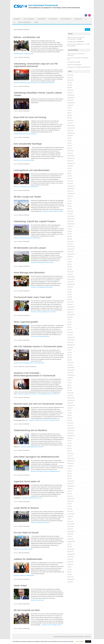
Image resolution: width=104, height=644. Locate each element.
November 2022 (71, 158)
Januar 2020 (70, 244)
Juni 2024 (69, 110)
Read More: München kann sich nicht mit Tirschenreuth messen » (45, 420)
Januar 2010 (70, 511)
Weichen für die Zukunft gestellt (74, 65)
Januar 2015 (70, 395)
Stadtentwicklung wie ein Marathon (30, 430)
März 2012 (70, 479)
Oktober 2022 (70, 161)
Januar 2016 (70, 365)
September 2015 (71, 375)
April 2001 (70, 574)
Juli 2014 (69, 410)
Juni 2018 (69, 292)
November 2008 (71, 524)
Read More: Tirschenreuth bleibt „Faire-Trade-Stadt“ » (44, 312)
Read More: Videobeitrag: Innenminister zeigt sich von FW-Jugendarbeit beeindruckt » (34, 83)
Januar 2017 (70, 335)
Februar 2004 (70, 552)
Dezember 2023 (71, 125)
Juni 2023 (69, 141)
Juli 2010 (69, 504)
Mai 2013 (69, 446)
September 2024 (71, 103)
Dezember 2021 (71, 186)
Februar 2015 (70, 393)
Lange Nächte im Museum (26, 508)
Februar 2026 (70, 75)
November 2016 (71, 340)
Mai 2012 (69, 473)
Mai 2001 (69, 572)
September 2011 (71, 486)
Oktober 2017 (70, 312)
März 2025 (70, 88)
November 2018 (71, 279)
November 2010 (71, 499)
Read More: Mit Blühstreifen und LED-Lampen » (42, 262)
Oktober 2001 (70, 562)
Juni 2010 (69, 506)
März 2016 (70, 360)
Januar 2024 (70, 123)
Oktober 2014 (70, 403)
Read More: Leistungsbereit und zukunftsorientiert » (26, 187)
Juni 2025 (69, 83)
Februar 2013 (70, 453)
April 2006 (70, 547)
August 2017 (70, 317)
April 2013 (70, 448)
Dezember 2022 (71, 156)
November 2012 (71, 461)
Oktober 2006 (70, 539)
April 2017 (70, 327)
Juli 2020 (69, 229)
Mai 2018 (69, 294)
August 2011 (70, 489)
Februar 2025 (70, 90)
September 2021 (71, 194)
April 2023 (70, 146)
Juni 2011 (69, 491)
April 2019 (70, 267)
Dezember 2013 (71, 428)
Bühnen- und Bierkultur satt (27, 37)
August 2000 (70, 582)
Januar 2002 (70, 559)
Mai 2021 (69, 204)
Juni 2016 (69, 352)
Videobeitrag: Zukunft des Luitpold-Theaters (35, 221)
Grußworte (17, 19)
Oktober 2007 (70, 534)
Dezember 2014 (71, 398)
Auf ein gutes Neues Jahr (74, 62)
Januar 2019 (70, 274)
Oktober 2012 (70, 463)
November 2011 (71, 481)
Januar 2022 (70, 183)
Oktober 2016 (70, 342)
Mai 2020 (69, 234)
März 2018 (70, 299)
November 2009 (71, 514)
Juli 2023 (69, 138)
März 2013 (70, 451)
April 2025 (70, 85)
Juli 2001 (69, 567)
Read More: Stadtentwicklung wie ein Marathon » (33, 447)
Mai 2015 (69, 385)
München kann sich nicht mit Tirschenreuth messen (38, 404)
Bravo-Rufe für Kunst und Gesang (30, 117)
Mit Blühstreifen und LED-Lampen (30, 248)
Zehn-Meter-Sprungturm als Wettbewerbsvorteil (36, 457)
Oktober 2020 (70, 221)
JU (86, 19)
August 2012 (70, 466)
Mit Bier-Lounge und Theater (27, 197)
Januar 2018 (70, 304)
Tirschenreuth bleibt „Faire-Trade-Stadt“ (33, 297)
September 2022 (71, 163)
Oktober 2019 (70, 252)
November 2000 (71, 579)
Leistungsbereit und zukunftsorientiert (32, 170)
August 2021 (70, 196)
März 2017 (70, 330)
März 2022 (70, 178)
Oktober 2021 (70, 191)
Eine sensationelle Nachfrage (28, 144)
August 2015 (70, 378)
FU (14, 22)
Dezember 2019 (71, 246)
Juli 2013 (69, 441)
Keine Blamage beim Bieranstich (29, 273)
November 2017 (71, 310)
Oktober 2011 (70, 484)
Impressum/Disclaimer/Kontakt (76, 637)
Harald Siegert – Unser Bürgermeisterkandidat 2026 (79, 67)
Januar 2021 (70, 214)
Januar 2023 (70, 153)
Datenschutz (87, 637)
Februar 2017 (70, 332)
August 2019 (70, 257)
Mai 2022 (69, 173)
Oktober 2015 (70, 373)
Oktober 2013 (70, 433)
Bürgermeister (42, 19)
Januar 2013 (70, 456)
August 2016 (70, 347)
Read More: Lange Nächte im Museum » (41, 523)
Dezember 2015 (71, 368)
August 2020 (70, 226)
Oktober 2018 (70, 282)
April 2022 (70, 176)
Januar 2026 (70, 78)
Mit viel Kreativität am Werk (27, 610)
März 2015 (70, 390)
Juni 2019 (69, 262)
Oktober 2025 (70, 80)
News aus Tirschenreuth (24, 22)
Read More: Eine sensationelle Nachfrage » (24, 160)
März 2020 (70, 239)
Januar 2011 (70, 496)
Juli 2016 (69, 350)
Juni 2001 (69, 569)
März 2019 (70, 269)
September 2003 (71, 554)
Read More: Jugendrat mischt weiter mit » (32, 498)
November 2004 (71, 549)
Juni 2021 (69, 201)
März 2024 (70, 118)
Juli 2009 (69, 519)
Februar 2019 (70, 272)
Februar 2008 (70, 526)
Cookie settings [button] (79, 641)
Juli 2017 (69, 320)
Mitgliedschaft (78, 19)
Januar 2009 (70, 521)
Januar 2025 (70, 93)
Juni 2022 (69, 171)
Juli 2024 (69, 108)
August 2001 (70, 564)
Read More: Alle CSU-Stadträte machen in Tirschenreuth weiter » (29, 363)
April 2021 (70, 206)
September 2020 (71, 224)
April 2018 (70, 297)
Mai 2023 (69, 143)
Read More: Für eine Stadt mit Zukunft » (23, 549)
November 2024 (71, 98)
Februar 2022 (70, 181)
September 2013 (71, 436)
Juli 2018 (69, 289)
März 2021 (70, 209)
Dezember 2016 (71, 337)
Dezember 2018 (71, 277)
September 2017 (71, 315)
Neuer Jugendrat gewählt (26, 322)
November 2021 (71, 189)
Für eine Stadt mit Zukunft (26, 533)
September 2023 (71, 133)
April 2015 (70, 388)
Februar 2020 (70, 241)
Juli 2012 (69, 468)
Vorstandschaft (53, 19)
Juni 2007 (69, 537)
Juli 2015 (69, 380)
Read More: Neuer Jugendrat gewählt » (40, 336)
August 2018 (70, 287)
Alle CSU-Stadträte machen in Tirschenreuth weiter (38, 346)
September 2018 (71, 284)
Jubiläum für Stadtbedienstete (28, 559)
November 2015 (71, 370)
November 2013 (71, 431)
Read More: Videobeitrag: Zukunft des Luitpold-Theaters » (28, 238)
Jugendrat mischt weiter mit (27, 481)
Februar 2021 (70, 211)
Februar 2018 (70, 302)
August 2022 (70, 166)
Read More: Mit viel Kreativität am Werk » (52, 625)
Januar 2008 (70, 529)
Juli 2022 (69, 168)
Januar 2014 (70, 426)
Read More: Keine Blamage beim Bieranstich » (42, 287)
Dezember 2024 (71, 95)
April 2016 (70, 357)
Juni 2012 (69, 471)
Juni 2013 (69, 443)
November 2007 (71, 531)
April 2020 (70, 236)
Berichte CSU (22, 367)
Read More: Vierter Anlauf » (38, 600)
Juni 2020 (69, 231)
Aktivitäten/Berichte (66, 19)
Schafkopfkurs (70, 42)
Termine (36, 22)
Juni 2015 (69, 383)
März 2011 (70, 494)
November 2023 (71, 128)
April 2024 (70, 115)
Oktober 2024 (70, 100)
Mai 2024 (69, 113)
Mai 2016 (69, 355)
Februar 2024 (70, 120)
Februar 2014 (70, 423)
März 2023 (70, 148)
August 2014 (70, 408)
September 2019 (71, 254)
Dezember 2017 (71, 307)
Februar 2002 (70, 557)
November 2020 (71, 219)
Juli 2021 (69, 199)
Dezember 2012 (71, 458)
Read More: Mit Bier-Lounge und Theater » (53, 211)
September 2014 (71, 405)
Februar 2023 (70, 151)
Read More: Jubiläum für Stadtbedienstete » (24, 576)
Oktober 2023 (70, 131)
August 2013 (70, 438)
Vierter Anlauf (20, 586)
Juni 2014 (69, 413)
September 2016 (71, 345)
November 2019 (71, 249)
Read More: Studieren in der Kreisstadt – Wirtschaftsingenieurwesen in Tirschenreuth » (39, 394)
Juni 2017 (69, 322)
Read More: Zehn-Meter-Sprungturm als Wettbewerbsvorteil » (46, 471)
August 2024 (70, 105)
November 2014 (71, 400)
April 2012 (70, 476)
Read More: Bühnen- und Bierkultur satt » (24, 54)
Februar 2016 (70, 362)
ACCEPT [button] (88, 642)
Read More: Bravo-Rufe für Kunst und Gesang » (25, 134)
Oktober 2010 (70, 501)
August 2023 (70, 136)
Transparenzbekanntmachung (61, 637)
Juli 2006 (69, 544)
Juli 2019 (69, 259)
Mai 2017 (69, 325)
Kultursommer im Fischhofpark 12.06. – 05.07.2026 (78, 44)
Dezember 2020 (71, 216)
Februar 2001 (70, 577)
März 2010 (70, 509)
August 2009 (70, 516)
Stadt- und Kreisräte (29, 19)
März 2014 (70, 420)
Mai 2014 (69, 415)
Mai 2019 (69, 264)
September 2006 (71, 542)
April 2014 (70, 418)
